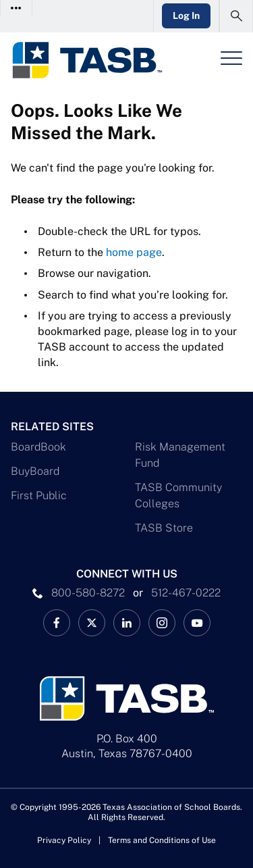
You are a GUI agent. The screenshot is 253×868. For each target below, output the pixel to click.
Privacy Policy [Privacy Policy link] (64, 840)
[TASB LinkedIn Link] (127, 623)
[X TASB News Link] (92, 623)
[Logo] (87, 60)
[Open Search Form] (236, 16)
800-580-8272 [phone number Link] (88, 593)
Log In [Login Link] (186, 16)
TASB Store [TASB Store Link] (164, 528)
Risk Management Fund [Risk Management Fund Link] (180, 455)
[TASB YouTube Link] (197, 623)
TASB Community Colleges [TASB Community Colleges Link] (178, 495)
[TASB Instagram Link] (162, 623)
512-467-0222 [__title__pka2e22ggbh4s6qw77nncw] (186, 593)
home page (134, 252)
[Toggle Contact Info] (17, 8)
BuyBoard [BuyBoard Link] (35, 471)
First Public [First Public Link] (39, 495)
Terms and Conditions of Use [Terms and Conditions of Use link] (162, 840)
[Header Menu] (231, 58)
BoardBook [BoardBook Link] (38, 447)
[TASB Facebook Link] (57, 623)
